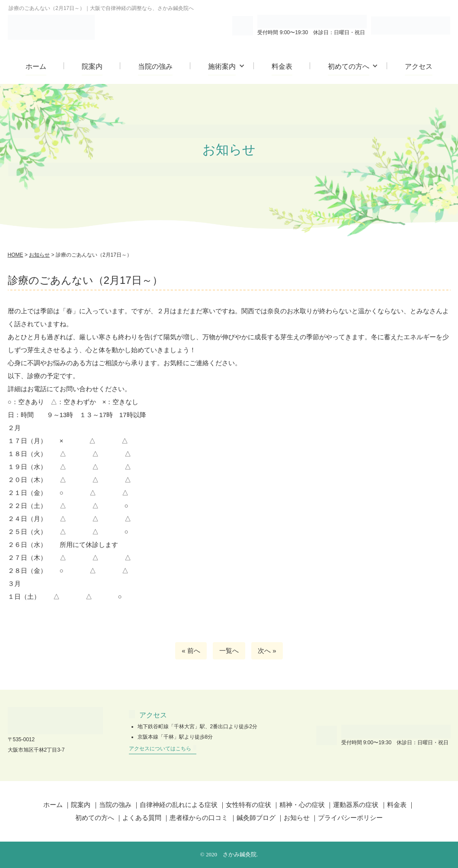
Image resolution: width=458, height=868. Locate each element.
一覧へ (229, 651)
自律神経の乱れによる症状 (179, 805)
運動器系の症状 (356, 805)
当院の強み (155, 66)
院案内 (92, 66)
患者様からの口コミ (199, 818)
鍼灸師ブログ (256, 818)
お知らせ (297, 818)
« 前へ (191, 651)
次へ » (267, 651)
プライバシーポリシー (350, 818)
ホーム (36, 66)
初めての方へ (349, 66)
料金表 (282, 66)
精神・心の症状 (302, 805)
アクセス (419, 66)
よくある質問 (142, 818)
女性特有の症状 (248, 805)
